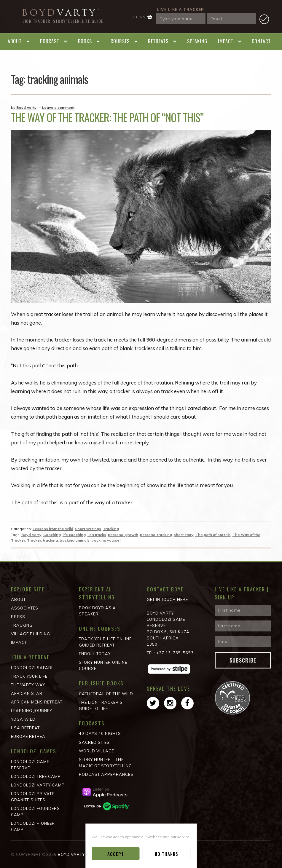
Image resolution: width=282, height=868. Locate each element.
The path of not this (213, 535)
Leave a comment (58, 107)
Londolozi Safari (32, 668)
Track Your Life (29, 676)
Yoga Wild (23, 719)
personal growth (123, 535)
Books (85, 41)
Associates (25, 608)
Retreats (158, 41)
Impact (226, 41)
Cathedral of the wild (106, 694)
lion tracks (97, 535)
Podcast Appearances (106, 774)
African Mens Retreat (37, 702)
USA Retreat (25, 728)
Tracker (34, 540)
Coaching (52, 535)
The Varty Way (28, 685)
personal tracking (156, 535)
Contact (261, 41)
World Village (97, 751)
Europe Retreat (29, 736)
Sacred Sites (94, 742)
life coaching (74, 535)
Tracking (111, 529)
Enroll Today (95, 654)
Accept (116, 854)
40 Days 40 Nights (100, 733)
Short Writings (88, 529)
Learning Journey (32, 711)
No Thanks (167, 854)
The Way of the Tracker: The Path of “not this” (107, 117)
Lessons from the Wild (53, 529)
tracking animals (75, 540)
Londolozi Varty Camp (38, 785)
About (15, 41)
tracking (50, 540)
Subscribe (243, 660)
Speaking (197, 41)
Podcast (50, 41)
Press (18, 617)
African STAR (27, 693)
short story (184, 535)
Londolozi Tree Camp (36, 776)
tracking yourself (106, 540)
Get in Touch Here (167, 599)
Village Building (31, 634)
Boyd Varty (26, 107)
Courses (120, 41)
